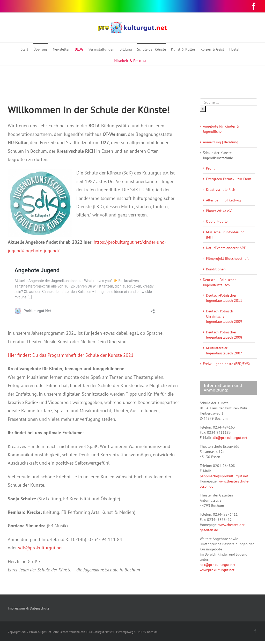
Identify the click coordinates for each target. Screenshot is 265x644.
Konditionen (216, 269)
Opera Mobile (217, 221)
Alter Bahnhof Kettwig (223, 200)
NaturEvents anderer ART (226, 248)
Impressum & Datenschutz (28, 608)
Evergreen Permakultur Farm (229, 179)
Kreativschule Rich (221, 190)
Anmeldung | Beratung (221, 142)
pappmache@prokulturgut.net (224, 476)
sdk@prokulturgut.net (41, 548)
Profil (210, 168)
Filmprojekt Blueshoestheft (227, 258)
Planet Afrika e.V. (219, 211)
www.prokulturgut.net (217, 570)
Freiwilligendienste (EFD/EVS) (226, 364)
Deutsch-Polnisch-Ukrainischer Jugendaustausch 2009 (224, 316)
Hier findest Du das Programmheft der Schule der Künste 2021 (71, 355)
